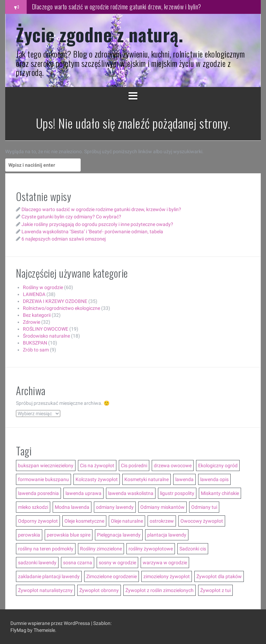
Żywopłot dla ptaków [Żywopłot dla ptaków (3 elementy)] (219, 576)
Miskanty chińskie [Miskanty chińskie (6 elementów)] (220, 493)
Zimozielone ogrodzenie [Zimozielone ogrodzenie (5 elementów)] (112, 576)
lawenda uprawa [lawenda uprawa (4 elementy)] (83, 493)
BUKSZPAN (35, 343)
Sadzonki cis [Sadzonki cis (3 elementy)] (193, 549)
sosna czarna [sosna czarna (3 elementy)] (78, 563)
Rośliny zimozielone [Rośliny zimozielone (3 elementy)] (101, 549)
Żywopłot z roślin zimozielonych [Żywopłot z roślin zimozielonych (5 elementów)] (159, 590)
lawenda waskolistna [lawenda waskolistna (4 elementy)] (131, 493)
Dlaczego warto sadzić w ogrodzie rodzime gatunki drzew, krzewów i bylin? (117, 7)
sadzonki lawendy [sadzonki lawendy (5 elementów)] (37, 563)
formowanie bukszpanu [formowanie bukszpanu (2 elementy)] (43, 479)
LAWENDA (34, 294)
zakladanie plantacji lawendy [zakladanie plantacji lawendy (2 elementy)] (49, 576)
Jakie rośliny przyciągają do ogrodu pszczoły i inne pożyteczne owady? (97, 224)
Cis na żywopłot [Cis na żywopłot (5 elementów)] (97, 465)
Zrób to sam (36, 350)
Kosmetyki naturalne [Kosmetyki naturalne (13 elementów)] (147, 479)
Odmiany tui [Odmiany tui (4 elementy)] (204, 507)
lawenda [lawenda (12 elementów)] (184, 479)
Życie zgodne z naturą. (100, 34)
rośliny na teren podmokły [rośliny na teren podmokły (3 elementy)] (46, 549)
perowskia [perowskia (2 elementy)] (29, 535)
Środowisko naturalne (46, 336)
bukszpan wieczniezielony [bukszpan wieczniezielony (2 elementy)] (46, 465)
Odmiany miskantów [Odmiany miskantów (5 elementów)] (162, 507)
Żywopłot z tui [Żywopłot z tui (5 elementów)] (215, 590)
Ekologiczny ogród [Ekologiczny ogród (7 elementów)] (218, 465)
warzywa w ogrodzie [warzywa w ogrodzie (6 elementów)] (165, 563)
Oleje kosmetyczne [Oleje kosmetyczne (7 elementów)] (84, 521)
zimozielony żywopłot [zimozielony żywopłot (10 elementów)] (167, 576)
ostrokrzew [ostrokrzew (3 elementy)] (162, 521)
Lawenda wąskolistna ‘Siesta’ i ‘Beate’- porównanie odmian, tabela (92, 232)
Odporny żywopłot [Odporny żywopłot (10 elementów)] (38, 521)
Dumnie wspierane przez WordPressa (51, 623)
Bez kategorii (37, 315)
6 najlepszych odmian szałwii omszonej (64, 239)
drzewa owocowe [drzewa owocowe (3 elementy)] (173, 465)
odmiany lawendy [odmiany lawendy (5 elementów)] (115, 507)
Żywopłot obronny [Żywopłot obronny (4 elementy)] (99, 590)
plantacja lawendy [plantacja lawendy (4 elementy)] (167, 535)
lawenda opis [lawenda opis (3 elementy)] (214, 479)
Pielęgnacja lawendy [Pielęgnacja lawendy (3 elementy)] (119, 535)
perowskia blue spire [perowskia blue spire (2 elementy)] (69, 535)
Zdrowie (32, 322)
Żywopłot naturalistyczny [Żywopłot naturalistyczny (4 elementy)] (45, 590)
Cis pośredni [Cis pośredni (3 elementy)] (134, 465)
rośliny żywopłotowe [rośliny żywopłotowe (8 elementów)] (151, 549)
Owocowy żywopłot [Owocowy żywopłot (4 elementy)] (202, 521)
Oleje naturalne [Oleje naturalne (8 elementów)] (127, 521)
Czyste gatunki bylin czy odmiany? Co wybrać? (71, 217)
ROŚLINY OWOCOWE (46, 329)
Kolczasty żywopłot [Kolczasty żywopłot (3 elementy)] (97, 479)
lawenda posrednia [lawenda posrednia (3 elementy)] (38, 493)
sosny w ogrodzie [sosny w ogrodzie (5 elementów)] (117, 563)
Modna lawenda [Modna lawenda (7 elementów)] (72, 507)
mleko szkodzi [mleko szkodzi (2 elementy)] (33, 507)
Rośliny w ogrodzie (43, 287)
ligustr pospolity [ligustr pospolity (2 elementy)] (177, 493)
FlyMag (18, 630)
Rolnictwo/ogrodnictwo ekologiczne (61, 308)
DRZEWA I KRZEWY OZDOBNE (55, 301)
